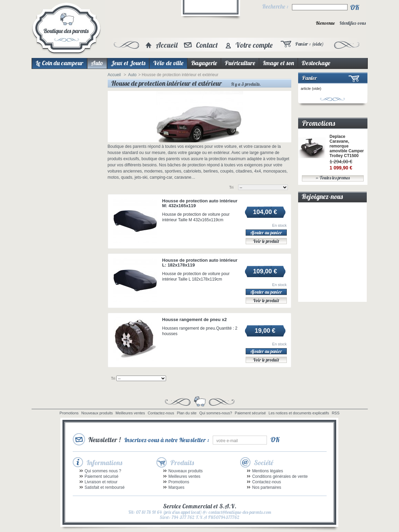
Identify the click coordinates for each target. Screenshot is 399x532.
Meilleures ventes (130, 413)
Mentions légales (268, 471)
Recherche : (275, 7)
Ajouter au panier (266, 233)
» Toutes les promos (333, 178)
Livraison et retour (101, 482)
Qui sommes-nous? (216, 413)
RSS (336, 413)
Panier (309, 78)
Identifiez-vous (353, 23)
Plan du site (186, 413)
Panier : (309, 44)
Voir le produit (266, 241)
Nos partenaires (267, 487)
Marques (177, 487)
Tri (231, 187)
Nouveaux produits (97, 413)
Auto (132, 75)
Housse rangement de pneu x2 (195, 320)
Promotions (319, 123)
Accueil (167, 45)
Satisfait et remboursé (105, 487)
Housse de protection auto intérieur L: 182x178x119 (200, 263)
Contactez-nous (161, 413)
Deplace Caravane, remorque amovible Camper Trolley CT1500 (347, 146)
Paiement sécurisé (250, 413)
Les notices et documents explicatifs (299, 413)
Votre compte (254, 45)
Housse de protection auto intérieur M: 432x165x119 (200, 203)
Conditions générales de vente (280, 476)
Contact (207, 45)
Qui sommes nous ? (103, 471)
